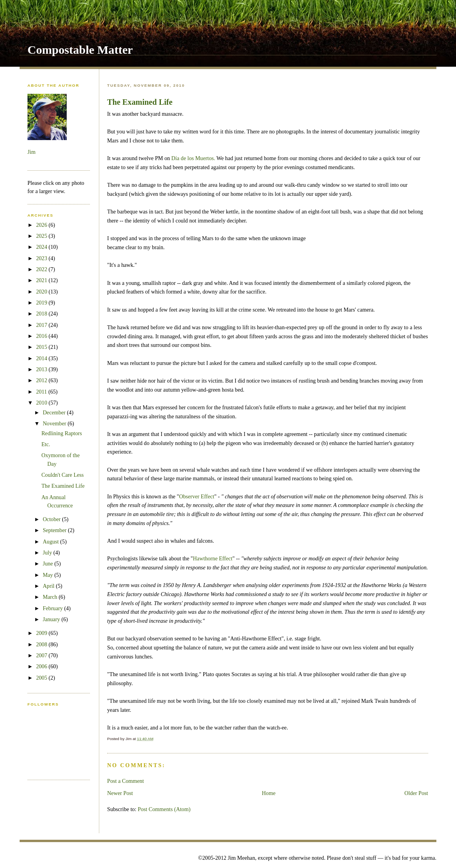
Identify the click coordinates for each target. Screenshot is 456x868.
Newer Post (120, 793)
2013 (42, 369)
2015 (42, 347)
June (49, 563)
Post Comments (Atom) (164, 809)
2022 (42, 269)
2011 (42, 392)
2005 (42, 678)
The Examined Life (140, 102)
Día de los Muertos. (193, 158)
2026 (42, 225)
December (55, 412)
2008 (42, 644)
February (54, 608)
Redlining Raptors (61, 433)
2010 (42, 403)
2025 (42, 236)
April (49, 586)
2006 (42, 666)
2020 (42, 292)
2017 (42, 325)
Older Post (416, 793)
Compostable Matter (80, 50)
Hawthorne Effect (213, 558)
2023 (42, 258)
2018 (42, 314)
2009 (42, 633)
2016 (42, 336)
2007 (42, 655)
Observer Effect (197, 496)
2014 (42, 358)
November (55, 423)
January (52, 619)
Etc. (46, 444)
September (55, 530)
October (52, 519)
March (51, 597)
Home (269, 793)
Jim (31, 152)
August (51, 542)
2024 (42, 247)
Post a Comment (126, 781)
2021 (42, 280)
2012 (42, 380)
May (49, 575)
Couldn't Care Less (62, 475)
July (48, 553)
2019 (42, 303)
